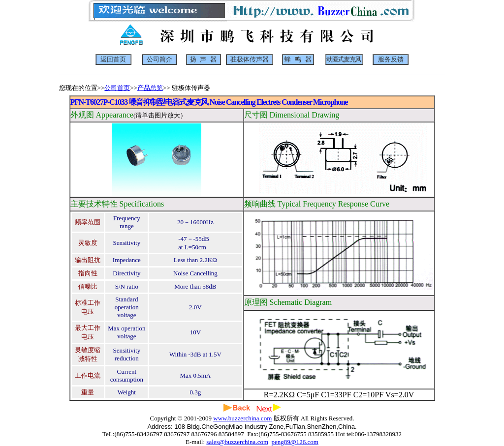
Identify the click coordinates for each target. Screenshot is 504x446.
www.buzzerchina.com (242, 418)
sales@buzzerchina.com (237, 442)
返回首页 (113, 60)
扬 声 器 (204, 60)
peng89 (281, 442)
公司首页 (117, 88)
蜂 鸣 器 (298, 60)
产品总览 (150, 88)
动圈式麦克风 (344, 60)
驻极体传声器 (250, 60)
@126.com (304, 442)
